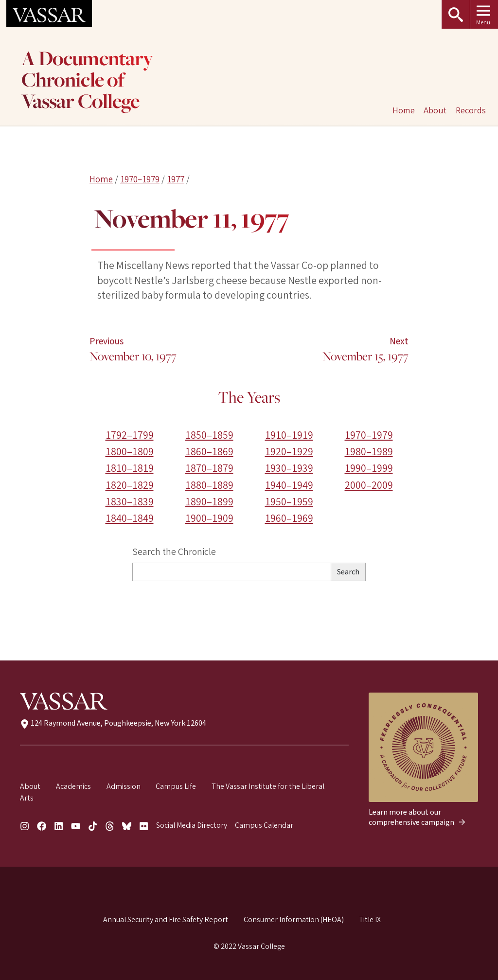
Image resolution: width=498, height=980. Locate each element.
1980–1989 (369, 452)
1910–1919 (289, 436)
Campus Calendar (264, 825)
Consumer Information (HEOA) (294, 920)
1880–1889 (209, 486)
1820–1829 (130, 486)
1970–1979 (140, 179)
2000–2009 (369, 486)
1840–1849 (130, 519)
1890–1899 (209, 502)
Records (471, 110)
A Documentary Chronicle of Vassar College (87, 81)
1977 (176, 179)
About (435, 110)
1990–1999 (369, 469)
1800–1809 (130, 452)
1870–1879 (209, 469)
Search (348, 572)
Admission (124, 786)
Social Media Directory (192, 825)
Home (101, 179)
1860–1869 (209, 452)
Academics (73, 786)
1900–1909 (209, 519)
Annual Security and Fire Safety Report (166, 920)
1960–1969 (289, 519)
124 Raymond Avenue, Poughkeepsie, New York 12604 (113, 723)
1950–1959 (289, 502)
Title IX (370, 920)
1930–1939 (289, 469)
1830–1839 (130, 502)
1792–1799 (130, 436)
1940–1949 (289, 486)
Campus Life (176, 786)
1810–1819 (130, 469)
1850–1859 (209, 436)
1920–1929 (289, 452)
